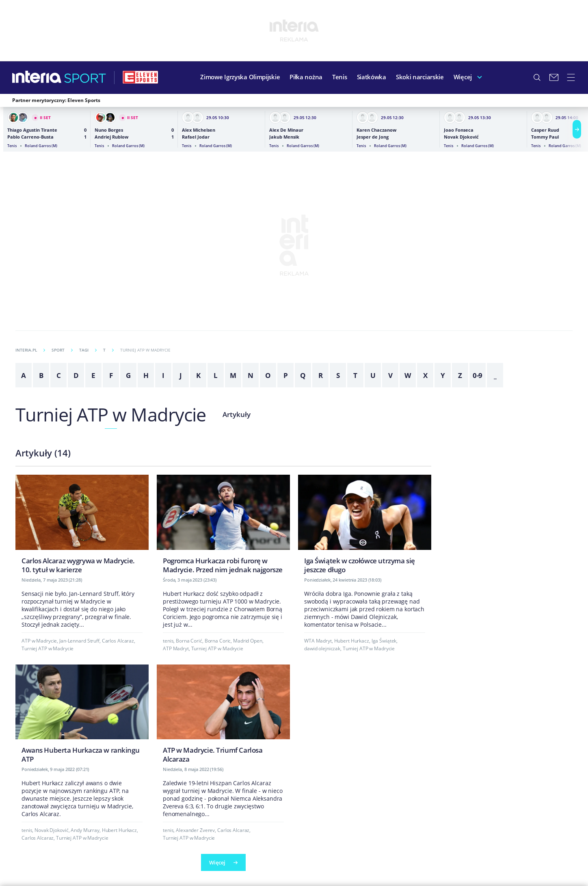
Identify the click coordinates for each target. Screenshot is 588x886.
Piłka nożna (306, 77)
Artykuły (237, 414)
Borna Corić (189, 641)
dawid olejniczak (322, 648)
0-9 (478, 375)
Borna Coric (218, 641)
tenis (168, 641)
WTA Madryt (318, 641)
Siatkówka (372, 77)
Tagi (88, 350)
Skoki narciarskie (420, 77)
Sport (62, 350)
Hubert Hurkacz (352, 641)
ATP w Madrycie (39, 641)
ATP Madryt (176, 648)
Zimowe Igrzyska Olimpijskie (240, 77)
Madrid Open (248, 641)
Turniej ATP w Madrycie (111, 414)
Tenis (340, 77)
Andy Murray (85, 830)
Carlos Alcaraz (118, 641)
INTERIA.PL (30, 350)
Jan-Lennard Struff (79, 641)
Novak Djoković (51, 830)
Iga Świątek (384, 641)
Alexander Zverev (195, 830)
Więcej (463, 77)
